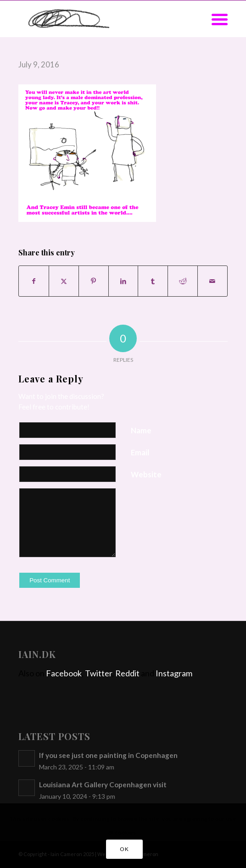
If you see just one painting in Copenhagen (108, 755)
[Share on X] (64, 281)
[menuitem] (215, 19)
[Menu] (215, 19)
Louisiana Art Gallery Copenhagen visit (103, 785)
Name (141, 431)
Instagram (174, 673)
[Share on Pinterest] (94, 281)
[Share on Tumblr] (153, 281)
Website (146, 475)
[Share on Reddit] (183, 281)
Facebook (64, 673)
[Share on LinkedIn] (123, 281)
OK (124, 849)
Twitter (98, 673)
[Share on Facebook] (34, 281)
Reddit (127, 673)
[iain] (102, 19)
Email (140, 453)
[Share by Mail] (212, 281)
